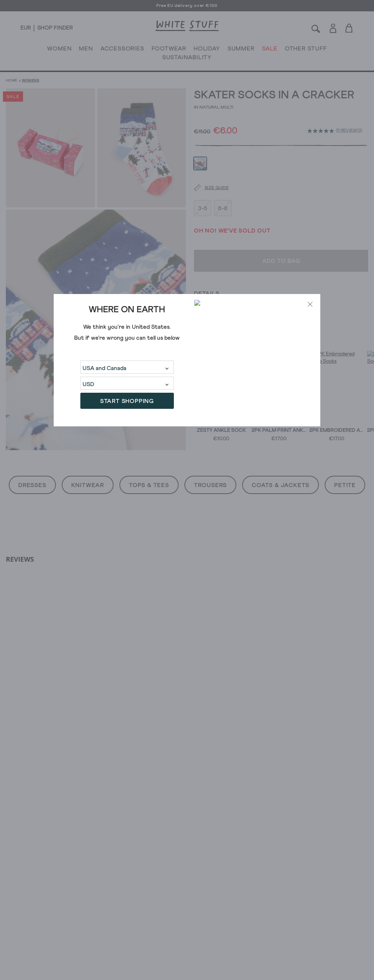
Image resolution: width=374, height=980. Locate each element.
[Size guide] (207, 168)
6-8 (223, 188)
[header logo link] (187, 26)
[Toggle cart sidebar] (349, 28)
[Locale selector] (26, 28)
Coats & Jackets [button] (280, 485)
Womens (30, 80)
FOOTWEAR (169, 50)
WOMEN (59, 50)
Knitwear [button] (88, 485)
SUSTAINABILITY (187, 59)
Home (12, 80)
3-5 (203, 188)
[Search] (316, 28)
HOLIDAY (207, 50)
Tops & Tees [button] (149, 485)
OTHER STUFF (306, 50)
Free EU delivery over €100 (187, 6)
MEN (86, 50)
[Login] (333, 27)
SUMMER (241, 50)
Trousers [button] (210, 485)
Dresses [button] (32, 485)
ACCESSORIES (122, 50)
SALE (270, 50)
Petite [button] (345, 485)
